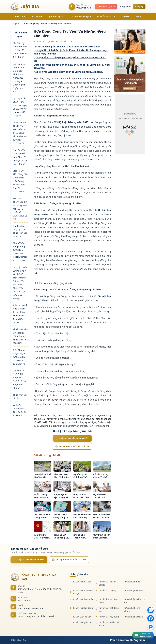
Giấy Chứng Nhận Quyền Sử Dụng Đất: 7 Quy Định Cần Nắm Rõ (20, 357)
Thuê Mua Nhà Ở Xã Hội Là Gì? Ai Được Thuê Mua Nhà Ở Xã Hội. (20, 336)
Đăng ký (139, 7)
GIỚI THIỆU (36, 17)
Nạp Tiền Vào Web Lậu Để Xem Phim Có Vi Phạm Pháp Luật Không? (20, 157)
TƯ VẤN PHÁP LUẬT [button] (80, 17)
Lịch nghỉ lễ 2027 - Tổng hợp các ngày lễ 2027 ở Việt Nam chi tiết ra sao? (70, 59)
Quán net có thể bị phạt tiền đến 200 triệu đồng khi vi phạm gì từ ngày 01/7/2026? (72, 66)
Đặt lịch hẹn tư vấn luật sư (72, 446)
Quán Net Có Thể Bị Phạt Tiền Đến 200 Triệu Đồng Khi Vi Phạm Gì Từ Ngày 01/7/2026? (20, 133)
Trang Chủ (15, 24)
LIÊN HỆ (139, 17)
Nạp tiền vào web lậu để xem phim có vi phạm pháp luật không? (68, 72)
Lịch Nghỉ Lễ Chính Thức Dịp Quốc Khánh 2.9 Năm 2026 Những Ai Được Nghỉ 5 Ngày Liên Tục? (19, 78)
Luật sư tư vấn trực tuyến (72, 438)
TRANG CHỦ (19, 17)
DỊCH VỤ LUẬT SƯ (56, 17)
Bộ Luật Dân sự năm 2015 (73, 122)
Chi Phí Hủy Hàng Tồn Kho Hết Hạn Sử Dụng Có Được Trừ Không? (20, 50)
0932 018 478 (24, 600)
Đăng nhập (126, 7)
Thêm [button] (125, 17)
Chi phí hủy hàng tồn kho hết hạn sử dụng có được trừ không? (68, 47)
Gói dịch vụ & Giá (106, 7)
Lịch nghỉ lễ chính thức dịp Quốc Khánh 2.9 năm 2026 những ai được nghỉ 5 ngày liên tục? (71, 52)
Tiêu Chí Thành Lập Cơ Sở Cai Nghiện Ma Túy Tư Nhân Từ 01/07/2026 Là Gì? (20, 209)
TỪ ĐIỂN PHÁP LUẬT (107, 17)
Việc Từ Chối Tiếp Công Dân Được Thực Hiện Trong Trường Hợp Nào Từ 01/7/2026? (20, 181)
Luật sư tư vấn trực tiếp (29, 560)
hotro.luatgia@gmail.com (30, 608)
